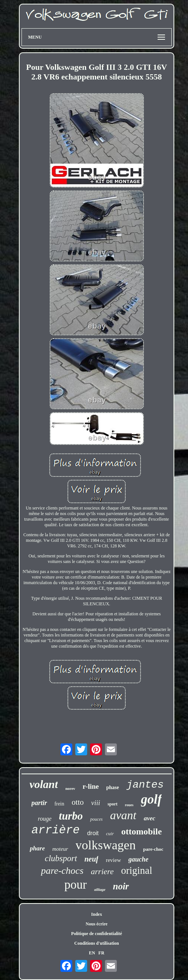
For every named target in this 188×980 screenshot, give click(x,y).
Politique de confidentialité (97, 934)
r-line (91, 786)
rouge (45, 819)
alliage (100, 889)
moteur (60, 849)
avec (150, 818)
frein (59, 804)
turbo (71, 816)
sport (113, 804)
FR (101, 953)
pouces (96, 819)
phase (112, 787)
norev (70, 788)
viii (96, 803)
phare (37, 848)
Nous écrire (97, 924)
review (113, 860)
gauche (138, 859)
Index (97, 914)
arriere (102, 871)
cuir (110, 834)
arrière (56, 830)
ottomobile (141, 831)
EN (92, 953)
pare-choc (153, 849)
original (137, 870)
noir (121, 886)
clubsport (61, 858)
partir (39, 803)
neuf (92, 859)
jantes (145, 785)
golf (151, 799)
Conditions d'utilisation (96, 943)
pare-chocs (62, 871)
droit (93, 833)
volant (44, 784)
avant (123, 815)
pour (75, 885)
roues (129, 805)
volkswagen (106, 845)
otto (78, 802)
